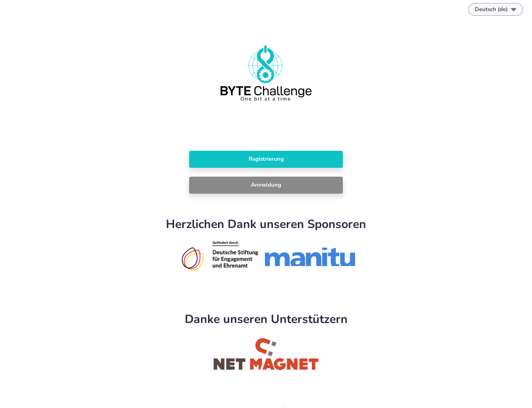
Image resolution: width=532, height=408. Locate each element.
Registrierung (266, 159)
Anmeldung (266, 185)
